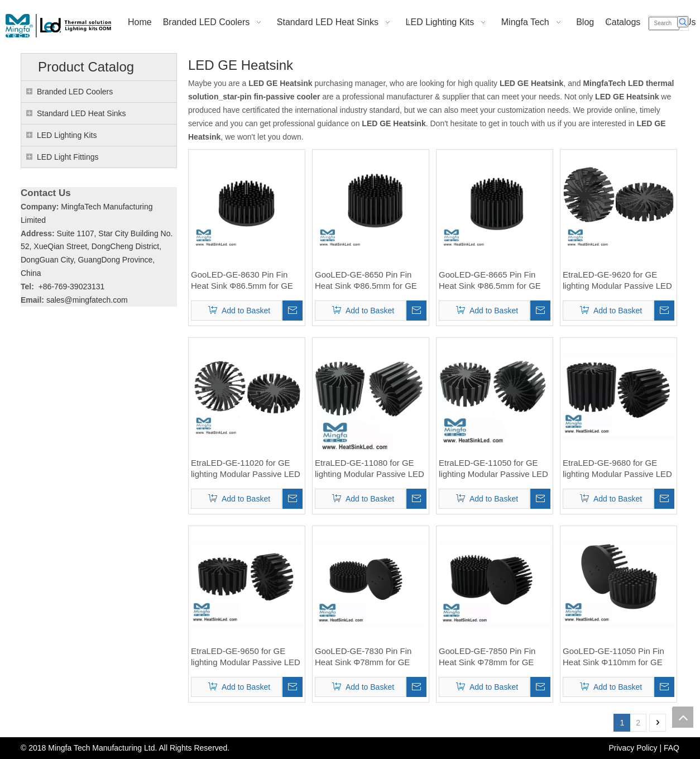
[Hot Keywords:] (683, 22)
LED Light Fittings (68, 157)
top (683, 717)
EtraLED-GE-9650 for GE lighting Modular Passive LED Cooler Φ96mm (246, 657)
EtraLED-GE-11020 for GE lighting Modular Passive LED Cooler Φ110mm (246, 469)
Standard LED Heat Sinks (81, 113)
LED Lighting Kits (67, 135)
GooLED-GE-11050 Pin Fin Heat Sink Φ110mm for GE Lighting (613, 657)
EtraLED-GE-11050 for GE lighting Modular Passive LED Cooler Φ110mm (493, 469)
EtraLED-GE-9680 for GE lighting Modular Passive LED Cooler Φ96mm (617, 469)
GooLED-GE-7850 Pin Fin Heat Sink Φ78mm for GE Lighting (487, 657)
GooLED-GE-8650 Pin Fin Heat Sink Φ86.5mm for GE (366, 280)
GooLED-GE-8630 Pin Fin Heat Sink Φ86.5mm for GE (242, 280)
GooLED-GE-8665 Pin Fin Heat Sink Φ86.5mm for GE (490, 280)
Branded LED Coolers (75, 92)
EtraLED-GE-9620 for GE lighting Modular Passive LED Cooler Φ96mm (617, 281)
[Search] (664, 23)
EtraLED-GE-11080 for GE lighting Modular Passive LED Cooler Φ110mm (370, 469)
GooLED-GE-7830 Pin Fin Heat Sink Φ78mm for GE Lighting (363, 657)
